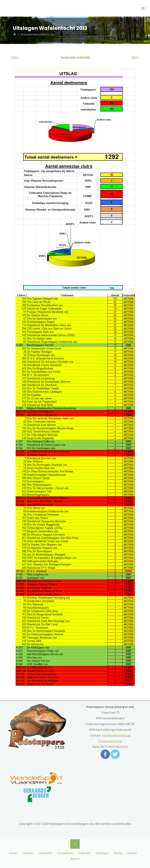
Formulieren (65, 853)
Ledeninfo (45, 853)
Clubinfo (28, 853)
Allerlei (132, 853)
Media (118, 853)
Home (13, 853)
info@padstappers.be (116, 735)
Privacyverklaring (110, 741)
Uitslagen (102, 853)
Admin (75, 859)
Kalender (85, 853)
